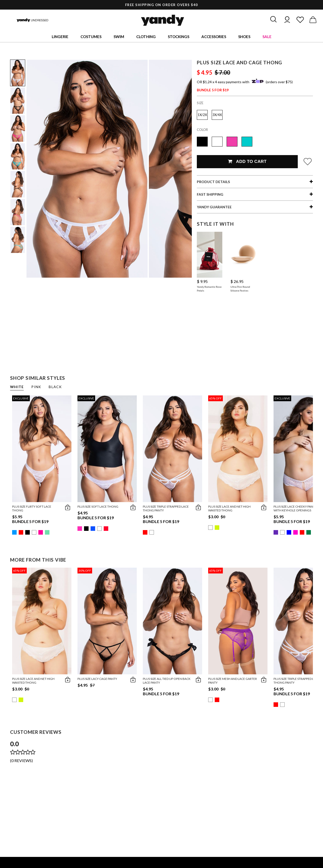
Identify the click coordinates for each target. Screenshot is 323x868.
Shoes (244, 37)
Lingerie (60, 37)
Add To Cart (247, 162)
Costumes (91, 37)
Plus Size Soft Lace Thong (98, 507)
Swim (119, 37)
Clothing (146, 37)
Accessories (214, 37)
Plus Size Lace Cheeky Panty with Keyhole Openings (295, 508)
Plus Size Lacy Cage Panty (97, 679)
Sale (267, 37)
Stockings (179, 37)
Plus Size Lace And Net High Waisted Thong (229, 508)
